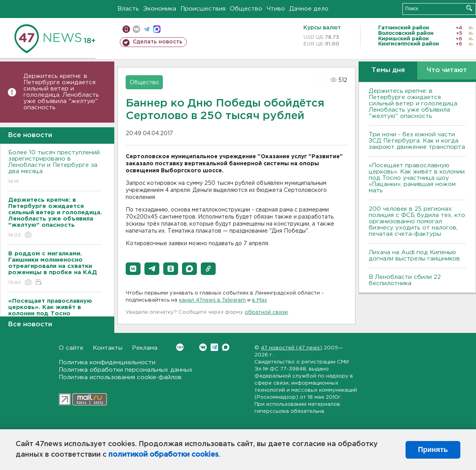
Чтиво (276, 9)
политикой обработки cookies (163, 455)
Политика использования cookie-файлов (120, 377)
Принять (433, 450)
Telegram (214, 347)
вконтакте (136, 29)
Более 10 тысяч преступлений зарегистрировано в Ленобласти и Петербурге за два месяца (55, 167)
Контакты (108, 348)
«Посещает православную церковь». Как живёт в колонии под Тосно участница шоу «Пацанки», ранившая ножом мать (417, 178)
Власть (128, 9)
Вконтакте (180, 347)
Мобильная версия (126, 29)
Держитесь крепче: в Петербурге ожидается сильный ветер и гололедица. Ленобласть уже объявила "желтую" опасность (61, 92)
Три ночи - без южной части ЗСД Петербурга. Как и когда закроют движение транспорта (417, 141)
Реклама (145, 348)
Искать (469, 8)
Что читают (447, 70)
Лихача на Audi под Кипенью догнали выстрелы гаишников (414, 256)
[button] (133, 269)
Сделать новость (158, 42)
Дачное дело (309, 9)
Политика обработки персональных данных (126, 370)
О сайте (71, 348)
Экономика (160, 9)
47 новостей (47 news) (291, 348)
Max (226, 347)
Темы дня (388, 70)
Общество (246, 9)
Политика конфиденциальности (107, 362)
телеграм (147, 29)
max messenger (157, 29)
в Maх (260, 300)
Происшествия (203, 9)
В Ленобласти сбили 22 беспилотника (405, 280)
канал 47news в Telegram (212, 300)
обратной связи (266, 312)
